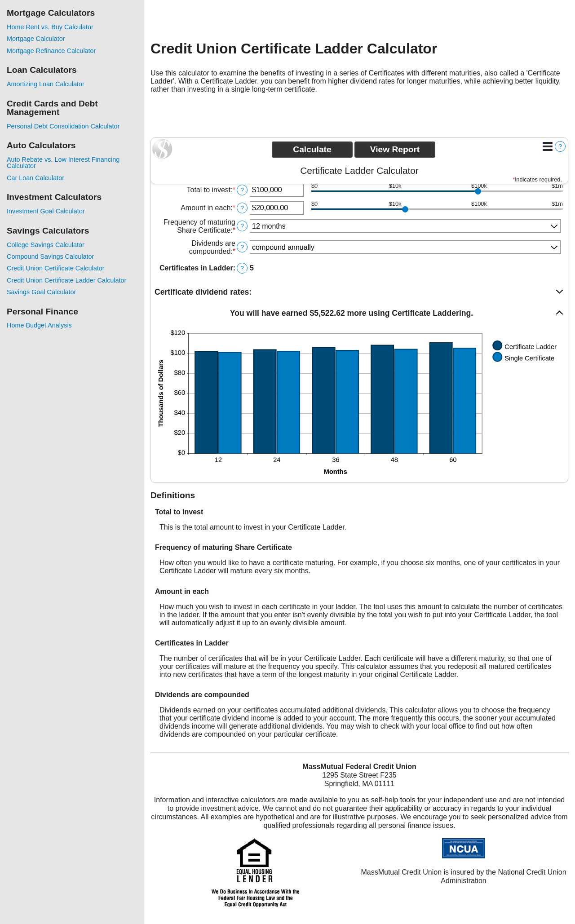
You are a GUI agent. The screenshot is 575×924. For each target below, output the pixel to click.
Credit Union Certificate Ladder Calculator (66, 280)
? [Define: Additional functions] (560, 146)
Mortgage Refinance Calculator (51, 51)
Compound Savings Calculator (50, 256)
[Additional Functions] (548, 146)
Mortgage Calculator (36, 39)
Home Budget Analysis (39, 325)
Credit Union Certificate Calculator (56, 268)
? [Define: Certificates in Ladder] (242, 268)
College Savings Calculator (46, 245)
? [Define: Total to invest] (242, 190)
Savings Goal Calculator (41, 292)
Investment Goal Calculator (46, 211)
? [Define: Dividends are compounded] (242, 247)
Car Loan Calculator (35, 178)
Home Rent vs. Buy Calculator (50, 27)
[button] (359, 292)
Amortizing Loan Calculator (46, 84)
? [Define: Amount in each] (242, 208)
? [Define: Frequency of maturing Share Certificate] (242, 226)
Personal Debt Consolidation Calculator (63, 126)
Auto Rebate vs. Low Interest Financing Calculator (63, 163)
